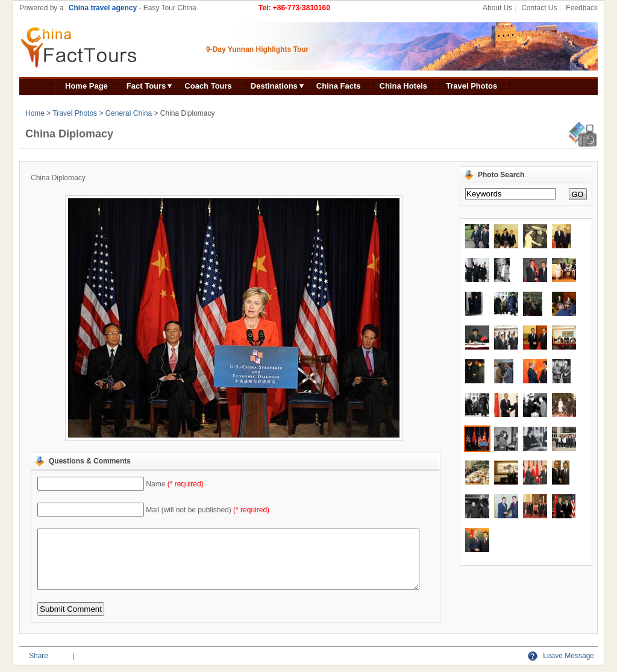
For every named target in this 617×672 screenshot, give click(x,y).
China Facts (339, 86)
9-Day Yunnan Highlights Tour (257, 49)
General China (129, 113)
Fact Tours (146, 86)
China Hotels (403, 86)
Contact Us (539, 8)
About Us (497, 8)
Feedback (582, 8)
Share (39, 656)
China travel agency (103, 8)
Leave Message (561, 656)
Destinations (274, 86)
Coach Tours (208, 86)
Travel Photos (471, 86)
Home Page (86, 86)
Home (35, 113)
